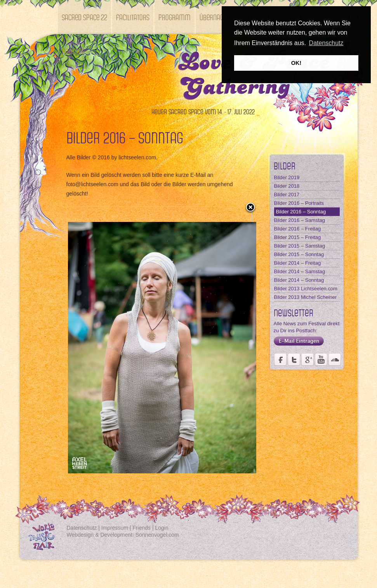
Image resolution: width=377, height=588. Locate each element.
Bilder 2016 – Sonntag (301, 212)
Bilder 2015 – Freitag (298, 237)
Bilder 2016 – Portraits (299, 203)
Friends (142, 528)
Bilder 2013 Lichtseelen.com (306, 289)
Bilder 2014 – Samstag (300, 271)
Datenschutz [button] (326, 43)
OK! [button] (296, 63)
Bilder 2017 (287, 195)
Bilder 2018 (287, 186)
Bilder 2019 (287, 177)
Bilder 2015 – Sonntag (299, 254)
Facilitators (133, 17)
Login (162, 528)
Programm (175, 17)
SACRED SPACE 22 (84, 17)
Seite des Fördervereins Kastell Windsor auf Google (308, 359)
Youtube (321, 359)
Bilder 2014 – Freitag (298, 263)
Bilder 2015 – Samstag (300, 246)
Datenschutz (82, 528)
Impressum (115, 528)
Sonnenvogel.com (157, 535)
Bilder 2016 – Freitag (298, 229)
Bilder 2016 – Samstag (300, 220)
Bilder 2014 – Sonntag (299, 280)
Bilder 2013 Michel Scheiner (306, 297)
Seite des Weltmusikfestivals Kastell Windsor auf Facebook (280, 359)
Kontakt (73, 51)
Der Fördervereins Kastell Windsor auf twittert (294, 359)
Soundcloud (335, 359)
